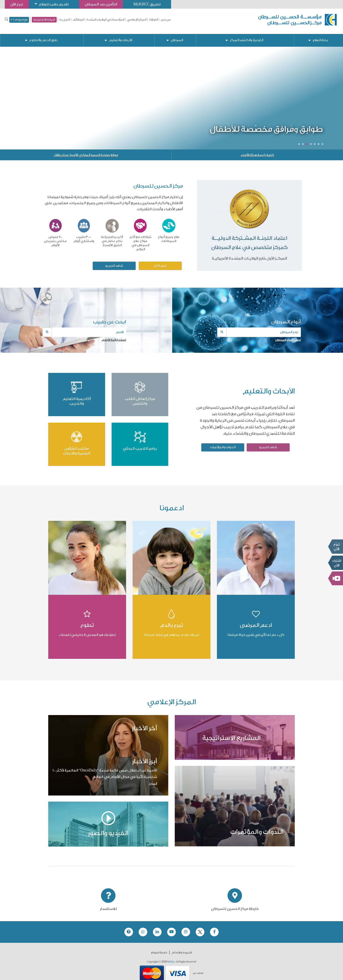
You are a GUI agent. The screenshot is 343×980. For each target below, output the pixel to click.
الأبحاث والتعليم (121, 37)
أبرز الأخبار (144, 758)
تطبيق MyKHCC (151, 4)
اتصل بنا (65, 20)
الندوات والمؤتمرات (223, 444)
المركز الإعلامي (137, 20)
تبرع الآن (335, 547)
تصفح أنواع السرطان (288, 336)
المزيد (153, 780)
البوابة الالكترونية (44, 20)
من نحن (166, 20)
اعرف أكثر (160, 262)
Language (19, 20)
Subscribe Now (335, 563)
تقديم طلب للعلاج (55, 4)
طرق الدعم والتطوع (44, 37)
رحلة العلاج (320, 37)
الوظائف (78, 20)
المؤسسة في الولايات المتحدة (105, 20)
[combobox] (259, 329)
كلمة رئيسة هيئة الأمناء (257, 152)
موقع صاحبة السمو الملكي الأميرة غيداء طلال (86, 152)
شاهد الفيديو (114, 262)
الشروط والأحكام (182, 949)
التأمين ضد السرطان (104, 4)
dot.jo (171, 958)
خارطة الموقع (159, 949)
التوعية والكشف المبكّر (247, 37)
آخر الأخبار (144, 725)
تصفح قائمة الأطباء (114, 336)
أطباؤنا (154, 20)
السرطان (177, 37)
